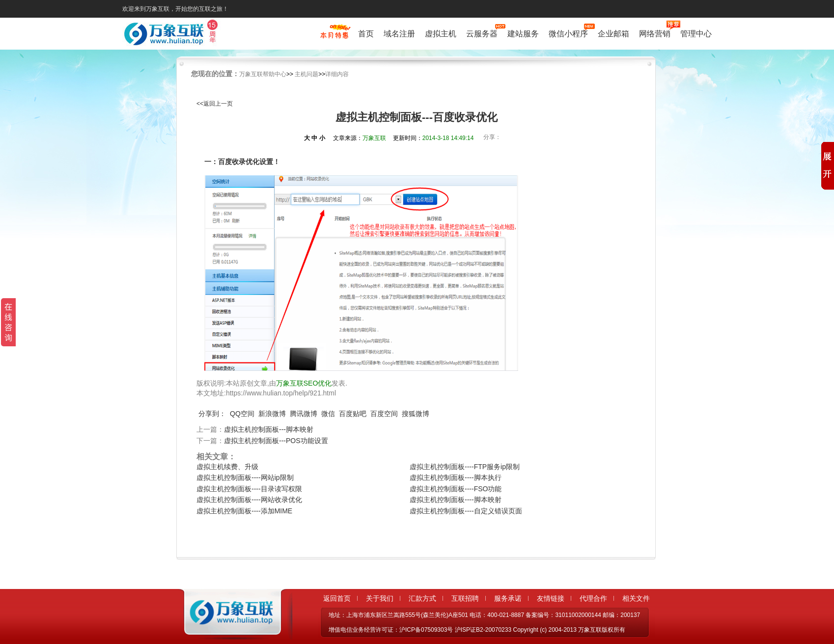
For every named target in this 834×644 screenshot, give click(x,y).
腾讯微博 (304, 414)
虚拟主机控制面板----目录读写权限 (249, 489)
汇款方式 (422, 598)
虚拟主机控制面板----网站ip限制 (245, 477)
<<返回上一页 (215, 104)
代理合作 (593, 598)
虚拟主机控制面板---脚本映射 (269, 429)
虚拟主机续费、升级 (227, 467)
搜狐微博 (416, 414)
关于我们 (380, 598)
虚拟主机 (441, 34)
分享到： (212, 414)
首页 (366, 34)
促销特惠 (334, 36)
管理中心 (696, 34)
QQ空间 (242, 414)
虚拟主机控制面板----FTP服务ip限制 (465, 467)
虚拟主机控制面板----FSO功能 (456, 489)
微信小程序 (568, 33)
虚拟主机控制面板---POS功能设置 (276, 441)
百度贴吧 (353, 414)
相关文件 (636, 598)
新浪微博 (272, 414)
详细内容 (337, 74)
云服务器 (482, 33)
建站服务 (523, 34)
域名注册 (399, 34)
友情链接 (551, 598)
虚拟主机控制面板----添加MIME (244, 511)
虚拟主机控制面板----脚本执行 (456, 477)
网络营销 (655, 33)
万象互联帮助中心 (263, 74)
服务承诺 (508, 598)
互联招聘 (465, 598)
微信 (328, 414)
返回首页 (337, 598)
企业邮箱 (613, 34)
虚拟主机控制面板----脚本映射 (456, 500)
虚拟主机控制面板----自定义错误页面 (466, 511)
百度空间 (384, 414)
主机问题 (306, 74)
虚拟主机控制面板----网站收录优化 (249, 500)
